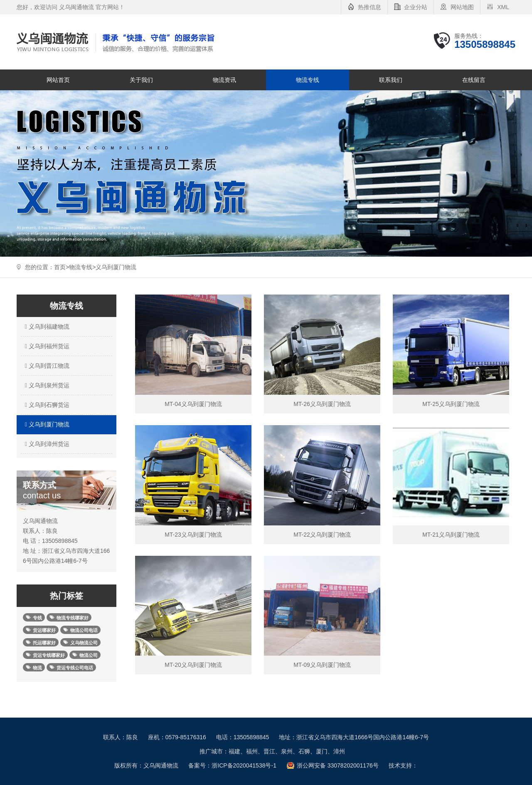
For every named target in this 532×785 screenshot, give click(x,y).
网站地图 (462, 7)
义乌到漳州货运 (46, 444)
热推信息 (369, 7)
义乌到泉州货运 (46, 385)
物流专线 (308, 80)
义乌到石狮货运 (46, 405)
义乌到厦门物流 (116, 267)
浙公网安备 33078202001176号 (338, 765)
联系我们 (391, 80)
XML (503, 7)
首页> (62, 267)
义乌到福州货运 (46, 346)
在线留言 (474, 80)
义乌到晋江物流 (46, 366)
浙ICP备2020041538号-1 (244, 765)
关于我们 (141, 80)
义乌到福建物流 (46, 327)
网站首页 (58, 80)
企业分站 (416, 7)
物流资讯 (224, 80)
